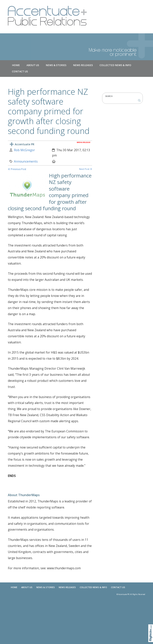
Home (16, 65)
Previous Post (17, 169)
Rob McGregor (24, 150)
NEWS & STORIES (56, 65)
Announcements (26, 161)
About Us (33, 65)
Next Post (86, 169)
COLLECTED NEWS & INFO (115, 65)
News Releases (83, 65)
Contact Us (20, 71)
